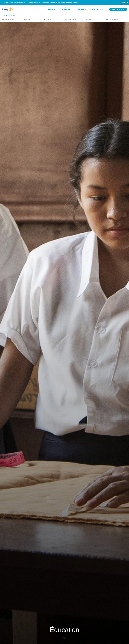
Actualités (94, 19)
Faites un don (118, 9)
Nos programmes (73, 19)
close (124, 3)
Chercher (82, 10)
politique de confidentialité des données (66, 3)
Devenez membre (97, 9)
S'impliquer (31, 19)
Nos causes (52, 19)
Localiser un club (67, 10)
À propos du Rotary (10, 19)
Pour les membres (117, 19)
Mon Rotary (52, 10)
